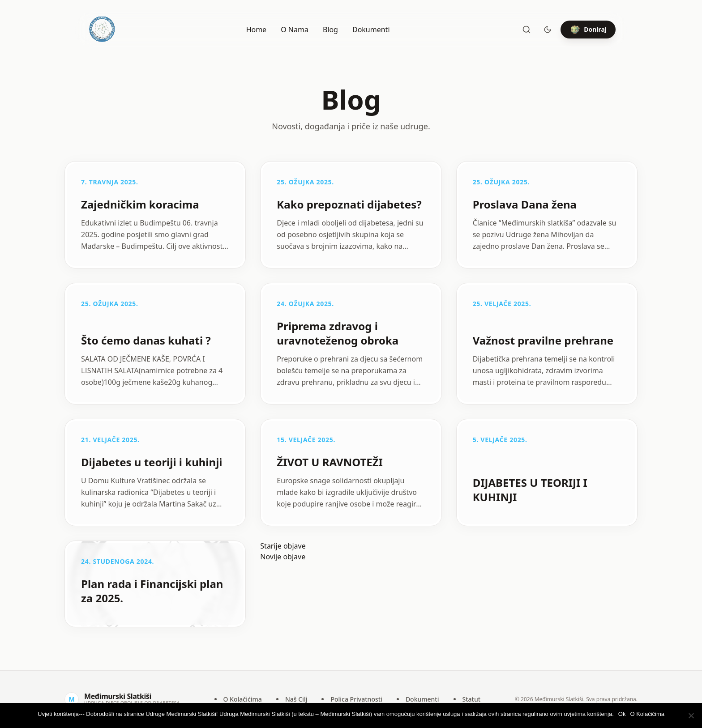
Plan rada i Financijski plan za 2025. (152, 591)
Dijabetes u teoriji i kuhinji (152, 462)
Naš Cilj (296, 699)
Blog (330, 30)
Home (257, 30)
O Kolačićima (243, 699)
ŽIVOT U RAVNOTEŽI (330, 462)
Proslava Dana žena (525, 204)
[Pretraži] (526, 30)
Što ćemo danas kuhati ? (146, 340)
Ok (622, 714)
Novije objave (283, 557)
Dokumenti (371, 30)
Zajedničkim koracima (140, 204)
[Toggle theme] (548, 30)
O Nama (295, 30)
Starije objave (283, 546)
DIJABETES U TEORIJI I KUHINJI (530, 490)
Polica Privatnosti (356, 699)
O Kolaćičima (647, 714)
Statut (472, 699)
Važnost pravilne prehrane (543, 340)
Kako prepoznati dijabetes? (349, 204)
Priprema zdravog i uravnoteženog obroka (338, 333)
